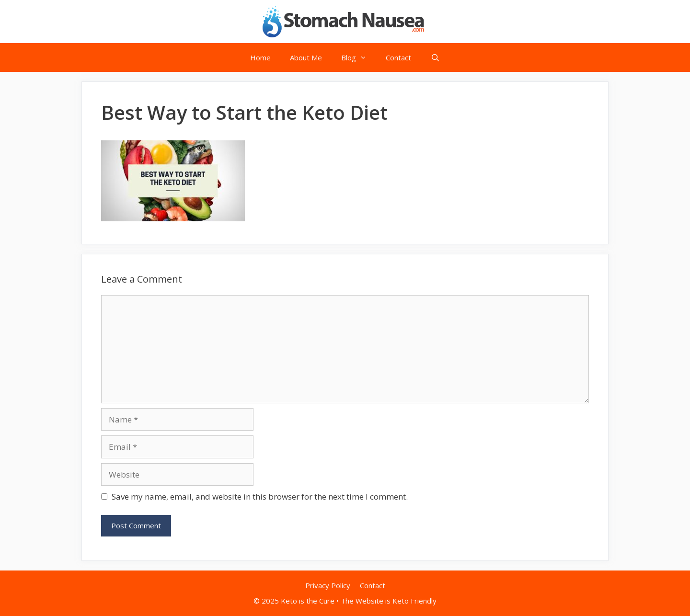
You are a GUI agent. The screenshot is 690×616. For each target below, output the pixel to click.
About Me (306, 57)
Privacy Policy (328, 585)
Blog (359, 57)
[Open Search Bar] (435, 57)
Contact (398, 57)
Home (260, 57)
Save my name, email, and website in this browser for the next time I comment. (260, 496)
